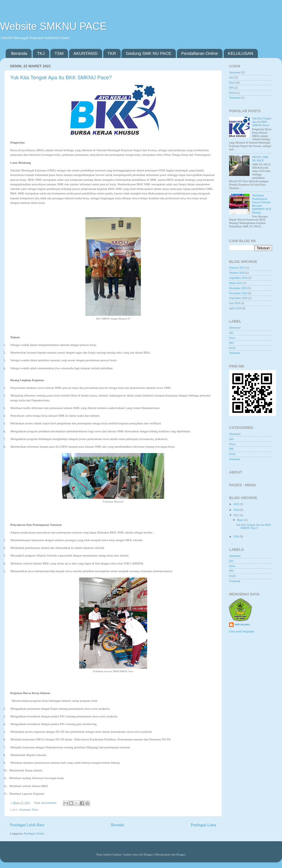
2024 (236, 510)
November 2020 (238, 293)
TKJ (41, 53)
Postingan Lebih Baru (27, 825)
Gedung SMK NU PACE (149, 53)
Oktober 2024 (237, 273)
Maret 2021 (236, 283)
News (35, 810)
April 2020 (235, 308)
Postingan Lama (203, 825)
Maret (240, 520)
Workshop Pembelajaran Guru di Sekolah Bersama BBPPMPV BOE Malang (262, 204)
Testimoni (235, 98)
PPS (231, 88)
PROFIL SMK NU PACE (260, 159)
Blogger (181, 854)
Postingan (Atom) (34, 833)
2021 (236, 515)
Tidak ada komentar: (46, 803)
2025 (236, 504)
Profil (232, 93)
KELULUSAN (241, 53)
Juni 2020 (235, 303)
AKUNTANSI (86, 53)
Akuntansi (25, 810)
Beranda (19, 53)
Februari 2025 (237, 268)
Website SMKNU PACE (53, 26)
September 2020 (238, 298)
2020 (236, 536)
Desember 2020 (238, 288)
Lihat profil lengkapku (242, 631)
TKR (112, 53)
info (231, 77)
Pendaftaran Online (200, 53)
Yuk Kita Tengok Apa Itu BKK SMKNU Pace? (61, 78)
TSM (59, 53)
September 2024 (238, 278)
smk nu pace (242, 624)
